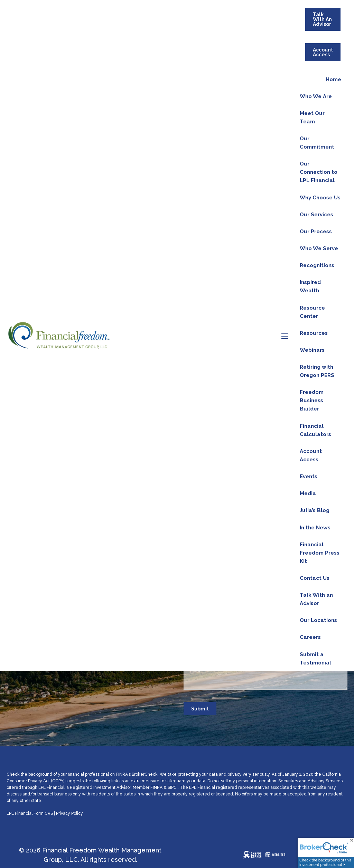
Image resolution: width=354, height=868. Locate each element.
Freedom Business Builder (312, 400)
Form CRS (43, 813)
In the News (315, 528)
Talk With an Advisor (316, 599)
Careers (310, 637)
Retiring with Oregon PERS (317, 371)
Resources (314, 333)
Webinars (312, 350)
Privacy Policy (69, 813)
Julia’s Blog (315, 510)
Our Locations (318, 620)
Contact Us (315, 578)
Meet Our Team (312, 117)
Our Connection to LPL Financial (319, 172)
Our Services (316, 215)
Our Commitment (317, 143)
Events (309, 477)
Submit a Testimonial (315, 659)
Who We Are (316, 96)
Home (333, 79)
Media (308, 493)
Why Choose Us (320, 198)
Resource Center (312, 312)
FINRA (156, 787)
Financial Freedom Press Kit (320, 553)
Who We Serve (319, 248)
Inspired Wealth (310, 286)
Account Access (323, 52)
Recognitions (317, 265)
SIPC (172, 787)
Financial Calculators (315, 430)
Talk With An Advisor (322, 19)
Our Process (316, 232)
